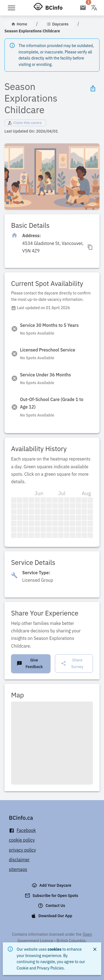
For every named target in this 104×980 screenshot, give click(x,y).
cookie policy (22, 840)
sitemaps (18, 869)
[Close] (95, 949)
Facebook (22, 830)
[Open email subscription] (83, 8)
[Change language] (94, 8)
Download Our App (52, 916)
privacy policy (22, 850)
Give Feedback (30, 664)
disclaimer (19, 860)
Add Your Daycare (52, 885)
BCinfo (54, 8)
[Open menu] (12, 8)
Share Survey (72, 664)
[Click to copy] (58, 247)
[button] (25, 123)
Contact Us (52, 906)
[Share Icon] (93, 88)
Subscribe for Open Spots (52, 896)
